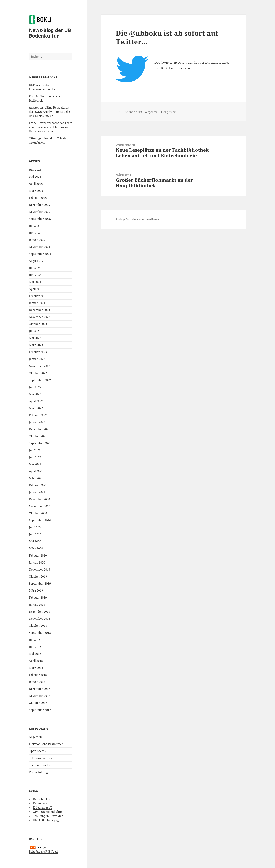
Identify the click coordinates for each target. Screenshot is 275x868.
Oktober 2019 (38, 577)
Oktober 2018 (38, 626)
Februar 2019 (38, 598)
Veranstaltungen (40, 772)
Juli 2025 (35, 226)
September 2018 (40, 633)
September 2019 (40, 584)
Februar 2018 (38, 675)
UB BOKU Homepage (47, 820)
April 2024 (36, 289)
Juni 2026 (35, 170)
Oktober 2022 (38, 373)
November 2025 (40, 212)
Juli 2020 (35, 527)
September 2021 (40, 443)
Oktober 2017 (38, 703)
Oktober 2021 (38, 436)
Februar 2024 (38, 296)
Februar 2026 (38, 198)
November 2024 (40, 247)
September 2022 (40, 380)
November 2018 (40, 619)
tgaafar (153, 112)
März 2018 (36, 668)
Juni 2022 (35, 387)
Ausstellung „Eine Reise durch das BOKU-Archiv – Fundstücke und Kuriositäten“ (49, 112)
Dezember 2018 (39, 612)
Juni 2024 (35, 275)
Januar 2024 (37, 303)
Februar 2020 (38, 555)
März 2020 (36, 548)
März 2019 (36, 591)
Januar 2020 (37, 562)
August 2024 (37, 261)
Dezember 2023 (39, 310)
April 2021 (36, 471)
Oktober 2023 (38, 324)
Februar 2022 (38, 415)
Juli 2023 (35, 331)
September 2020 (40, 520)
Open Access (37, 751)
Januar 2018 (37, 682)
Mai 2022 (35, 394)
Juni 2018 (35, 647)
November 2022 (40, 366)
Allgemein (36, 737)
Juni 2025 (35, 233)
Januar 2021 (37, 492)
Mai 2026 (35, 177)
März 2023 (36, 345)
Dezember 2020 (39, 499)
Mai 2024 (35, 282)
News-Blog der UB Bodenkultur (50, 33)
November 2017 (40, 696)
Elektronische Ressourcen (46, 744)
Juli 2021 (35, 450)
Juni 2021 (35, 457)
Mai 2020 (35, 541)
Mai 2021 (35, 464)
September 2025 (40, 219)
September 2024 (40, 254)
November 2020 (40, 506)
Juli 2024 (35, 268)
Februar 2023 (38, 352)
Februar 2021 (38, 485)
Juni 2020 (35, 534)
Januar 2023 (37, 359)
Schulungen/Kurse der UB (50, 816)
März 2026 (36, 191)
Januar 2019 (37, 605)
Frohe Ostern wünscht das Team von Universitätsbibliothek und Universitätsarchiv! (51, 127)
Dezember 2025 (39, 205)
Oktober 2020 (38, 513)
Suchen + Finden (40, 765)
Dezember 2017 (39, 689)
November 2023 (40, 317)
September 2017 (40, 710)
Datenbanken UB (44, 799)
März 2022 (36, 408)
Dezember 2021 (39, 429)
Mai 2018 (35, 654)
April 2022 (36, 401)
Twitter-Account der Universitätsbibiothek (195, 62)
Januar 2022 (37, 422)
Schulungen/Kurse (41, 758)
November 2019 (40, 569)
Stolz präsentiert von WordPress (137, 219)
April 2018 (36, 661)
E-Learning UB (43, 807)
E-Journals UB (42, 803)
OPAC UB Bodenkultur (48, 812)
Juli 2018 (35, 640)
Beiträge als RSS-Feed (43, 852)
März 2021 (36, 478)
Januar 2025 (37, 240)
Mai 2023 (35, 338)
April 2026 (36, 184)
